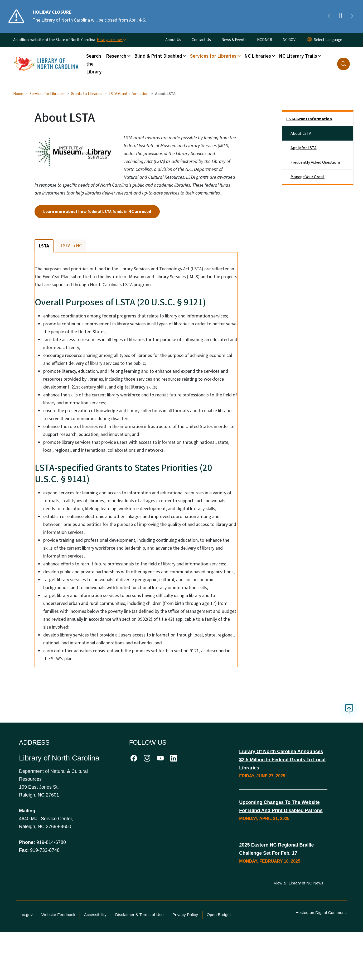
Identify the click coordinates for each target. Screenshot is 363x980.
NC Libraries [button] (258, 56)
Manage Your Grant (308, 177)
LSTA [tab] (44, 246)
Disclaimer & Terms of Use (139, 946)
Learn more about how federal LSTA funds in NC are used (97, 212)
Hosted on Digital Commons (321, 944)
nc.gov (27, 946)
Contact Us (201, 40)
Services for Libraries (47, 94)
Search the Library (94, 64)
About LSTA (301, 133)
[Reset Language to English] (309, 40)
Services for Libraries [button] (213, 56)
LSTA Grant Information (129, 94)
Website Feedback (58, 946)
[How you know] (111, 40)
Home (18, 94)
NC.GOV (289, 40)
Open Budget (219, 946)
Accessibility (95, 946)
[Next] (352, 16)
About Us (173, 40)
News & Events (234, 40)
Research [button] (116, 56)
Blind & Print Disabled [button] (158, 56)
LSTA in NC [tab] (71, 246)
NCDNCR (265, 40)
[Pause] (340, 16)
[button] (343, 64)
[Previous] (329, 16)
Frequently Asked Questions (316, 162)
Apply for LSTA (304, 148)
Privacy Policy (185, 946)
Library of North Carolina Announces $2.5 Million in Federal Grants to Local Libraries (282, 791)
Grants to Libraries (87, 94)
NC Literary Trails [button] (298, 56)
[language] (328, 40)
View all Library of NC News (298, 915)
